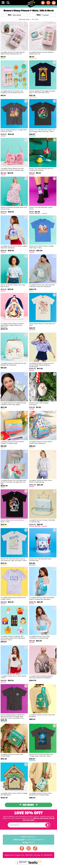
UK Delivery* (28, 837)
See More (28, 805)
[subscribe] (48, 825)
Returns (28, 842)
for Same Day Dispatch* (28, 839)
